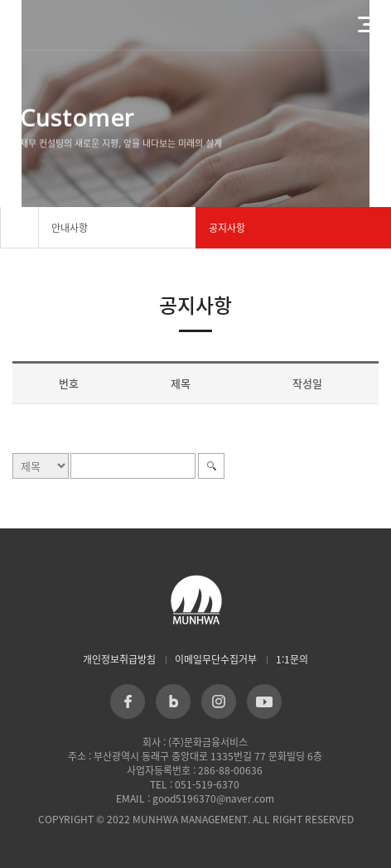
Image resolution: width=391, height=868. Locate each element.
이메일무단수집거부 (216, 659)
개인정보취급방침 (119, 659)
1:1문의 (292, 659)
